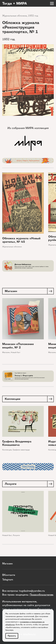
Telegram (8, 579)
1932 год (33, 16)
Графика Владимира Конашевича (17, 443)
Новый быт (16, 352)
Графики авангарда (21, 450)
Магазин (6, 352)
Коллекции (7, 450)
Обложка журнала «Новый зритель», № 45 (21, 240)
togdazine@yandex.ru (32, 591)
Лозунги (16, 535)
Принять (12, 636)
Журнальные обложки (14, 16)
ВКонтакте (9, 575)
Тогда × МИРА (15, 3)
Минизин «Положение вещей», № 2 (18, 346)
